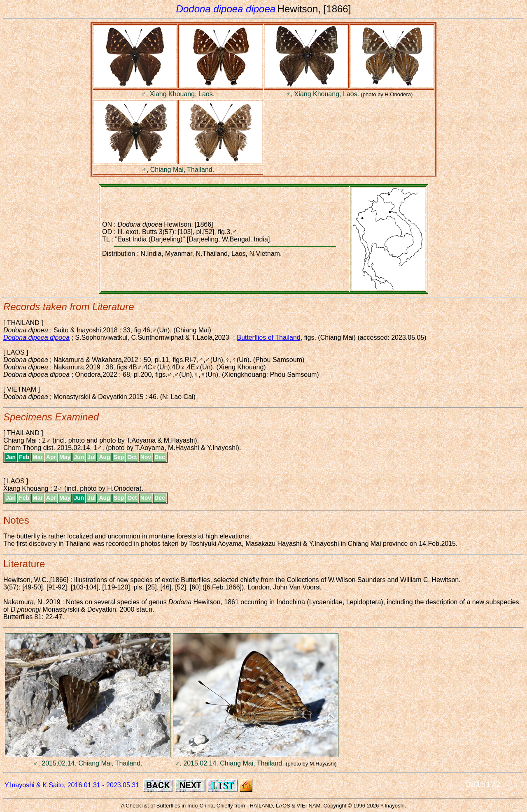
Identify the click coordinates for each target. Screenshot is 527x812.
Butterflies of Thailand (268, 338)
